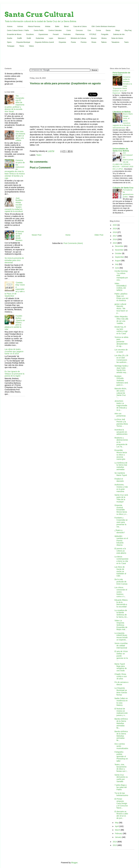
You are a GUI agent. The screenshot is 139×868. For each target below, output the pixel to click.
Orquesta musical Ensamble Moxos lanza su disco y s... (121, 510)
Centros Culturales (55, 30)
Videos (31, 46)
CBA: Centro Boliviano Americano (103, 26)
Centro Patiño (39, 30)
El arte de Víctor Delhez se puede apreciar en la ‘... (121, 656)
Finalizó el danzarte (119, 480)
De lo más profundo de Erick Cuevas (121, 582)
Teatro (126, 42)
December (119, 246)
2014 (115, 842)
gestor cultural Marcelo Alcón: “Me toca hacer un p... (121, 309)
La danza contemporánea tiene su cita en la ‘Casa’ (121, 560)
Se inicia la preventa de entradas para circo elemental (14, 260)
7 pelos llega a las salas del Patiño (121, 787)
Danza (108, 30)
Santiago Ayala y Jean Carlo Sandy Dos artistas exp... (121, 369)
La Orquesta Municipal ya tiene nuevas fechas (121, 691)
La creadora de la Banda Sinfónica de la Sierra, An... (121, 614)
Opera (9, 42)
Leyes (51, 38)
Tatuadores (115, 42)
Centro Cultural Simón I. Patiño (18, 30)
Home (68, 235)
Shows (94, 42)
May (117, 823)
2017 (115, 236)
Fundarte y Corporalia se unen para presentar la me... (121, 522)
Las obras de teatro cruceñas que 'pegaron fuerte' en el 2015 (14, 351)
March (118, 830)
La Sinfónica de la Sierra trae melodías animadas (121, 466)
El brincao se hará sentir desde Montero (20, 236)
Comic (69, 30)
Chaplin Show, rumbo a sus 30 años (121, 676)
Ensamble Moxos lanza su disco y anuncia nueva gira (121, 455)
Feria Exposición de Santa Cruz (121, 74)
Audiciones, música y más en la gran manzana (121, 488)
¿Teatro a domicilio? (120, 531)
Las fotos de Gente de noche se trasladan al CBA (120, 571)
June (117, 268)
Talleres (104, 42)
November (119, 250)
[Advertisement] (69, 58)
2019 (115, 229)
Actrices (20, 26)
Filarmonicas (80, 34)
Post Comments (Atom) (73, 243)
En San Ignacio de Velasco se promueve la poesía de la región (14, 374)
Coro (89, 30)
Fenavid (56, 34)
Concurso (79, 30)
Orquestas (62, 42)
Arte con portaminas (120, 415)
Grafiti (29, 38)
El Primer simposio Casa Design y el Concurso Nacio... (121, 803)
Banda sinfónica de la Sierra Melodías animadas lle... (121, 723)
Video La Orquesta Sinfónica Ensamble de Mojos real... (121, 625)
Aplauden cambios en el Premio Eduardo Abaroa (121, 541)
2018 (115, 232)
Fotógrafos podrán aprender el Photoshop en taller (121, 756)
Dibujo (118, 30)
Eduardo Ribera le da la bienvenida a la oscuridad (121, 603)
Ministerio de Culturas (78, 38)
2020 (115, 225)
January (118, 837)
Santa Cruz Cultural (39, 14)
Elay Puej (128, 30)
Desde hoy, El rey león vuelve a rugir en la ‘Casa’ (121, 330)
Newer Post (37, 235)
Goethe (10, 38)
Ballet (57, 26)
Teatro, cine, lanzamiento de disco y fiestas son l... (121, 768)
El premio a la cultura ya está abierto (120, 551)
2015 (115, 243)
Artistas (48, 26)
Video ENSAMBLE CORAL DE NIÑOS (121, 287)
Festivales (67, 34)
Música (104, 38)
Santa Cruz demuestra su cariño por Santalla (121, 778)
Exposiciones (43, 34)
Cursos (98, 30)
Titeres (22, 46)
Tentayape (11, 46)
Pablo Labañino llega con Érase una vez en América (121, 297)
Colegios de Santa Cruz (123, 188)
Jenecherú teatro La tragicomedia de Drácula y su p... (121, 405)
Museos (94, 38)
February (119, 833)
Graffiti (19, 38)
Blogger (74, 863)
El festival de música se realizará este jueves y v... (121, 712)
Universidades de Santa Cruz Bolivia (121, 150)
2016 (115, 239)
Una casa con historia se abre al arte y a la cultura (20, 136)
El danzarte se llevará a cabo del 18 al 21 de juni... (121, 815)
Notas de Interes (117, 38)
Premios (84, 42)
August (118, 261)
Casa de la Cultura (80, 26)
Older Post (99, 235)
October (118, 253)
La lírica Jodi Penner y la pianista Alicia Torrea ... (121, 423)
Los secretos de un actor (121, 351)
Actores (10, 26)
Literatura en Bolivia (122, 112)
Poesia (73, 42)
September (120, 257)
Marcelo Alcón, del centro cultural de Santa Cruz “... (121, 393)
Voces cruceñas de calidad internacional (121, 646)
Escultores (30, 34)
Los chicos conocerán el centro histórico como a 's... (121, 592)
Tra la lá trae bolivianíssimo (121, 794)
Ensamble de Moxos (14, 34)
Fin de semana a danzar (121, 683)
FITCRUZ (93, 34)
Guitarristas (40, 38)
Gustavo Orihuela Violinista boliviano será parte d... (121, 381)
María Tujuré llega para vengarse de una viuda (121, 667)
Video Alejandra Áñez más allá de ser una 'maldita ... (121, 320)
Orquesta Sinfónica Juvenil (44, 42)
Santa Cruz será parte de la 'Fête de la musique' (121, 498)
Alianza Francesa (34, 26)
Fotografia (105, 34)
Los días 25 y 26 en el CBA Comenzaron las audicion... (121, 359)
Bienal (66, 26)
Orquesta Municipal (23, 42)
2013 (115, 845)
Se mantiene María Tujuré (121, 474)
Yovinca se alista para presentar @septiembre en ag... (121, 342)
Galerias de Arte (119, 34)
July (117, 264)
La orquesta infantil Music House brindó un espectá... (121, 636)
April (117, 826)
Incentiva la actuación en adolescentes (121, 432)
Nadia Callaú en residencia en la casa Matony (121, 702)
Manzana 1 (62, 38)
